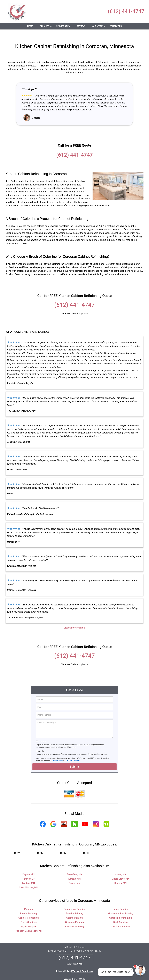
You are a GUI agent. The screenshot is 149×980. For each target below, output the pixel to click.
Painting (28, 901)
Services (46, 27)
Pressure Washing (74, 918)
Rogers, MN (120, 875)
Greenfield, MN (74, 866)
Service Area (63, 26)
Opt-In (41, 743)
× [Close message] (131, 969)
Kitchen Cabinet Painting (120, 905)
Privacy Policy (58, 752)
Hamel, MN (120, 866)
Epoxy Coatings (29, 914)
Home (30, 26)
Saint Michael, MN (29, 879)
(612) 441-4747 (126, 11)
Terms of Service (96, 974)
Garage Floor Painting (120, 909)
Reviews (81, 26)
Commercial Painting (74, 901)
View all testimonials (74, 619)
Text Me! (42, 733)
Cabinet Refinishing (28, 909)
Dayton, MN (29, 866)
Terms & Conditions (73, 752)
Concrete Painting (74, 914)
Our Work (99, 27)
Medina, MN (29, 875)
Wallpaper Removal (120, 918)
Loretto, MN (74, 870)
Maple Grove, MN (121, 870)
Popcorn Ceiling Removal (28, 922)
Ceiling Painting (74, 909)
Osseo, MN (74, 875)
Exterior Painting (75, 905)
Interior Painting (29, 905)
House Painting (120, 901)
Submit (74, 758)
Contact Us (116, 26)
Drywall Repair (29, 918)
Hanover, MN (29, 870)
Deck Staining (120, 914)
